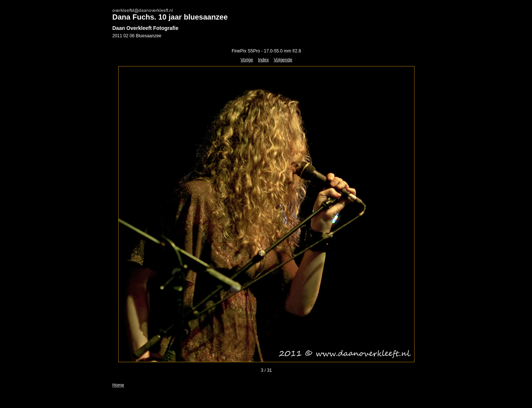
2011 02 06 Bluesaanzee (137, 36)
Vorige (247, 60)
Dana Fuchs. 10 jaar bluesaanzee (170, 17)
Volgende (283, 60)
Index (263, 60)
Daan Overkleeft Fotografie (145, 28)
